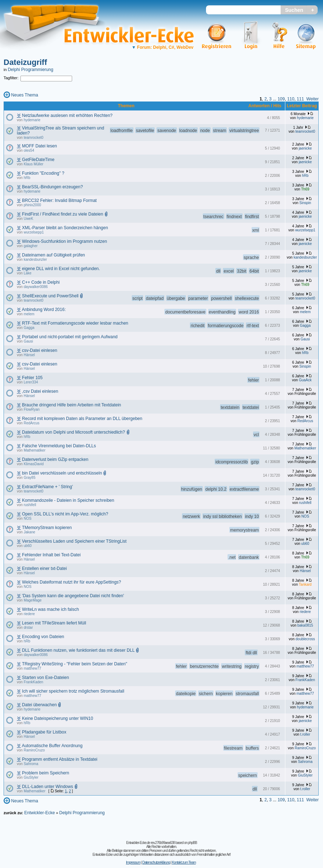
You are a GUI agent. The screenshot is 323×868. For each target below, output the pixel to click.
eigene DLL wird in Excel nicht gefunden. (61, 269)
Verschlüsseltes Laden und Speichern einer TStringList (74, 541)
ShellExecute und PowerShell (50, 296)
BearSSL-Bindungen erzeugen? (52, 187)
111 (300, 99)
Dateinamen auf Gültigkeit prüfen (53, 255)
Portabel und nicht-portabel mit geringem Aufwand (70, 337)
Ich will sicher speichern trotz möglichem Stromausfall (73, 691)
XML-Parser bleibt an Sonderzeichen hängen (65, 228)
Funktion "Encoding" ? (43, 173)
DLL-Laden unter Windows (47, 787)
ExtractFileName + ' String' (47, 487)
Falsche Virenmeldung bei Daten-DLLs (59, 446)
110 (291, 99)
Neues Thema (25, 95)
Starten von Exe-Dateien (45, 678)
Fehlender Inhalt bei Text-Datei (51, 555)
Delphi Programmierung (31, 70)
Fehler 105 (32, 378)
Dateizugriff (25, 62)
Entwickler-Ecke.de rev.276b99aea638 (150, 843)
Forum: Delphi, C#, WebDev (163, 47)
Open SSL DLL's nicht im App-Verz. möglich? (65, 514)
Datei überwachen (39, 705)
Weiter (313, 99)
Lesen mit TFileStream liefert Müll (54, 623)
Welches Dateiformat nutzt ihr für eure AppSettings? (71, 582)
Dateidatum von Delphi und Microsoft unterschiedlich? (73, 432)
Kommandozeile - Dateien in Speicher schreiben (68, 500)
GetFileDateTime (38, 160)
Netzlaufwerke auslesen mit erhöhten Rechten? (67, 115)
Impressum (133, 862)
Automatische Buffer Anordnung (52, 746)
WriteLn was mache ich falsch (50, 609)
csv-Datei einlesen (39, 350)
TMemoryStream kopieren (47, 528)
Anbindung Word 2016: (44, 310)
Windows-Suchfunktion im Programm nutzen (64, 241)
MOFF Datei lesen (39, 146)
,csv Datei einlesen (40, 391)
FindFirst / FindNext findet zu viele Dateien (62, 214)
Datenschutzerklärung (156, 862)
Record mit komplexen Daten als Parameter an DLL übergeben (82, 419)
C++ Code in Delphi (41, 282)
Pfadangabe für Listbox (44, 732)
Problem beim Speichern (45, 773)
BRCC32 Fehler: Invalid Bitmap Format (59, 201)
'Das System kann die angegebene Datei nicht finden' (73, 596)
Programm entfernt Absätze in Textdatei (60, 759)
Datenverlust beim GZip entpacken (55, 459)
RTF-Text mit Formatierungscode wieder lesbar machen (75, 323)
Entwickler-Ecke (39, 813)
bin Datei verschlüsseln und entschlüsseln (62, 473)
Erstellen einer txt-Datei (44, 569)
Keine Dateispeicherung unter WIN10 (57, 718)
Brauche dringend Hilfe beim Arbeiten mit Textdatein (71, 405)
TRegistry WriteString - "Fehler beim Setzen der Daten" (74, 664)
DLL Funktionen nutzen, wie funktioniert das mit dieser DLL (78, 650)
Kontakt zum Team (184, 862)
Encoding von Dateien (43, 637)
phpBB (193, 843)
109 (281, 99)
